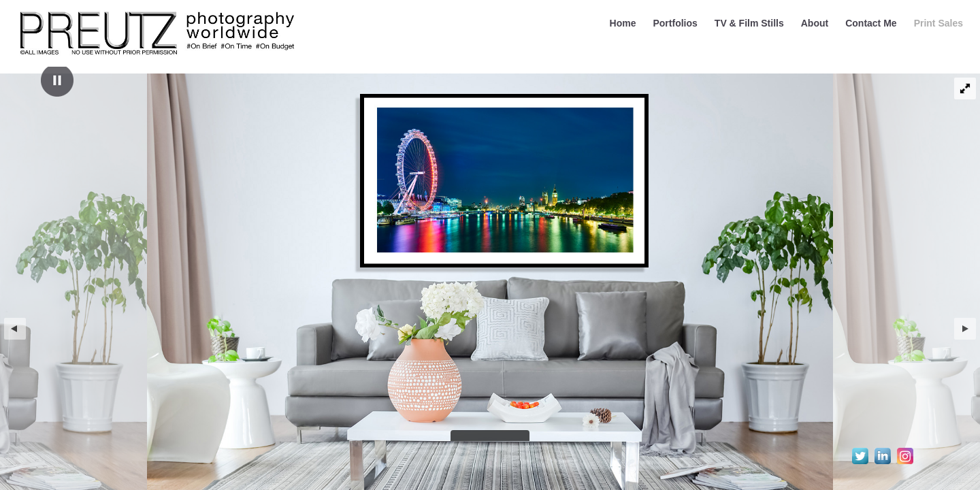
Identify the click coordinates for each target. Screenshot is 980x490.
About (815, 23)
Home (623, 23)
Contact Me (871, 23)
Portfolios (675, 23)
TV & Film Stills (749, 23)
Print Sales (938, 23)
